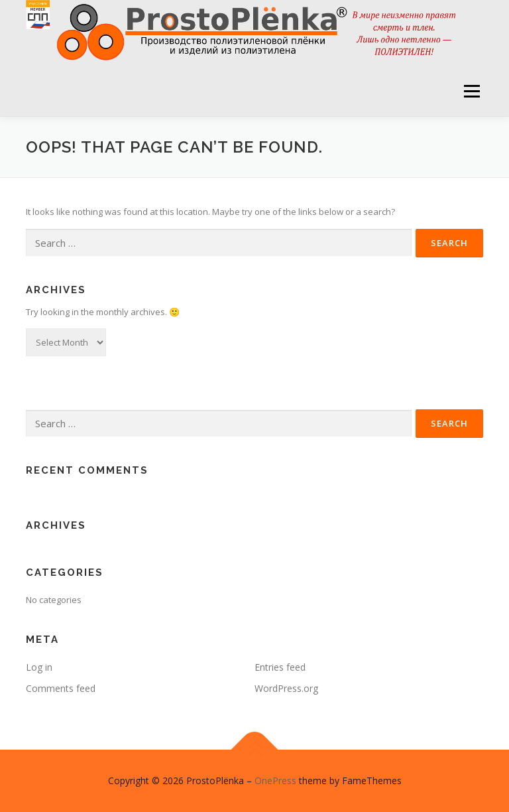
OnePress (275, 780)
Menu (472, 91)
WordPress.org (286, 688)
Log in (39, 667)
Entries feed (280, 667)
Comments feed (61, 688)
